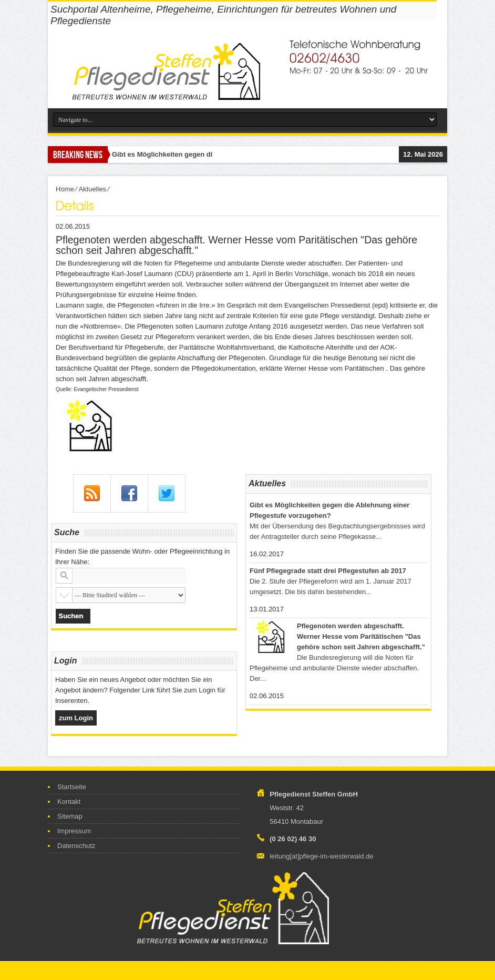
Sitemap (70, 816)
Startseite (72, 787)
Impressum (74, 831)
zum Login (76, 718)
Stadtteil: (64, 595)
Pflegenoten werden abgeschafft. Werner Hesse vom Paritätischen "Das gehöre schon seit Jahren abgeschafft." (361, 636)
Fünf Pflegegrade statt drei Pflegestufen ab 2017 (328, 571)
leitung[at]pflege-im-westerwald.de (321, 856)
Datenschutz (76, 846)
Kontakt (69, 802)
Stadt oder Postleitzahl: (64, 576)
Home (65, 189)
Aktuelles (92, 189)
